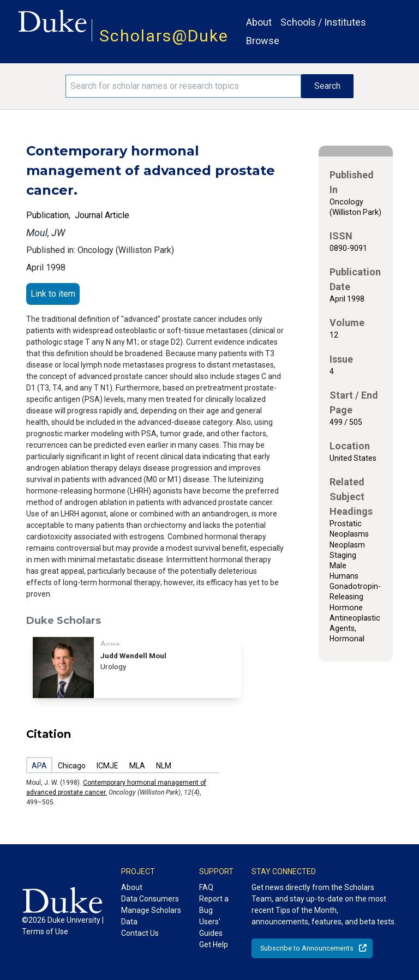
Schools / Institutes (323, 22)
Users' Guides (211, 927)
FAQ (206, 887)
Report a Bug (214, 904)
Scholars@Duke (164, 36)
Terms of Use (45, 931)
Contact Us (140, 933)
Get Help (214, 945)
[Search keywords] (183, 86)
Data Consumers (150, 899)
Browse (263, 41)
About (259, 22)
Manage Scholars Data (151, 916)
